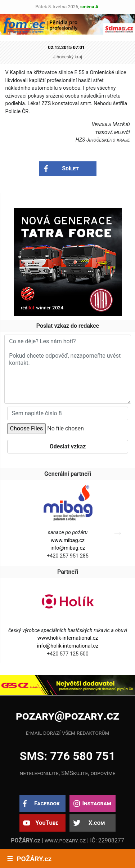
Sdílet (70, 168)
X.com (97, 823)
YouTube (47, 823)
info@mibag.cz (68, 548)
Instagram (96, 803)
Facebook (47, 803)
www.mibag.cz (68, 540)
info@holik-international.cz (68, 646)
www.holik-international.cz (68, 638)
